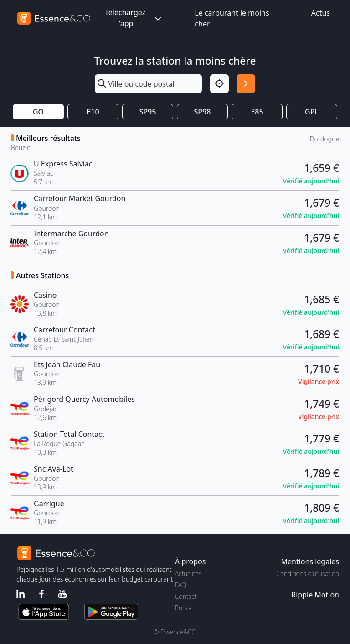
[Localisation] (219, 84)
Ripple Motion (315, 595)
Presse (184, 608)
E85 (257, 112)
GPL (312, 112)
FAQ (181, 585)
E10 (93, 112)
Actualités (188, 574)
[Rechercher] (246, 84)
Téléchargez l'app (134, 18)
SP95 (148, 112)
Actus (321, 13)
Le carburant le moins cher (232, 18)
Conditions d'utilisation (308, 574)
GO (38, 112)
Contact (186, 596)
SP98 (203, 112)
